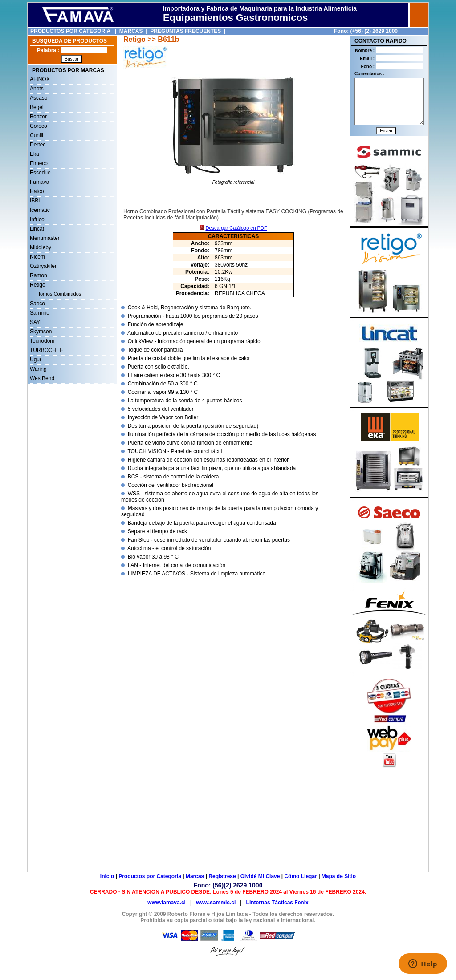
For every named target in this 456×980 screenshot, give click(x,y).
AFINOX (40, 79)
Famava (39, 182)
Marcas (195, 876)
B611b (168, 39)
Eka (35, 154)
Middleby (41, 247)
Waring (38, 369)
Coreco (39, 126)
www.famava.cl (167, 903)
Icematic (40, 210)
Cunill (37, 135)
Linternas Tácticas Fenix (277, 903)
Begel (37, 107)
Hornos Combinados (59, 294)
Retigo (38, 285)
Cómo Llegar (300, 876)
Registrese (222, 876)
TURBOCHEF (47, 350)
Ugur (36, 360)
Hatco (37, 191)
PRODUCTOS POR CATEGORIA (70, 31)
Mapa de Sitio (339, 876)
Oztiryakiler (43, 266)
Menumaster (45, 238)
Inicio (107, 876)
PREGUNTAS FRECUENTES (185, 31)
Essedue (40, 173)
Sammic (39, 313)
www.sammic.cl (216, 903)
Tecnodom (42, 341)
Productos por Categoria (150, 876)
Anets (37, 89)
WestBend (42, 378)
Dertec (38, 145)
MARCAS (131, 31)
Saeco (37, 304)
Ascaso (39, 98)
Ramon (39, 275)
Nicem (37, 257)
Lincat (37, 229)
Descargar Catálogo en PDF (236, 228)
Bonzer (38, 117)
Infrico (37, 219)
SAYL (37, 322)
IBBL (36, 201)
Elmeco (39, 163)
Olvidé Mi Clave (260, 876)
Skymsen (41, 332)
